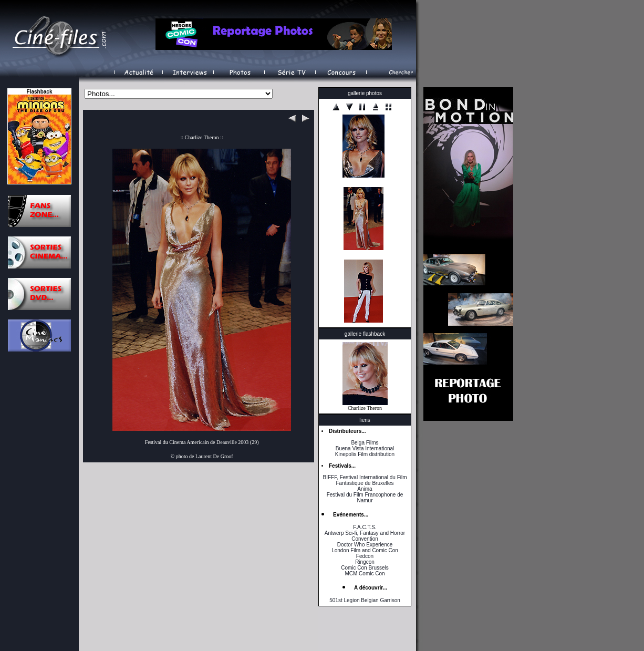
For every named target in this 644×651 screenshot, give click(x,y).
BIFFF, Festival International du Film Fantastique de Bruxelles (365, 480)
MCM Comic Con (365, 573)
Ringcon (365, 562)
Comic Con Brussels (365, 568)
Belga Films (365, 443)
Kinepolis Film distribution (365, 454)
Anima (365, 489)
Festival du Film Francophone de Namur (365, 498)
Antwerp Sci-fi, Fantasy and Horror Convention (365, 536)
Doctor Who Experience (365, 545)
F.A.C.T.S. (365, 527)
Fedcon (365, 556)
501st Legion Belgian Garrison (365, 600)
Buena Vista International (365, 448)
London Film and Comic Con (365, 550)
